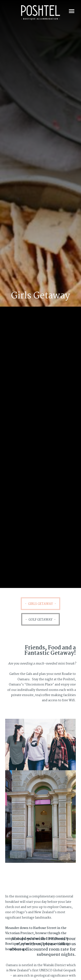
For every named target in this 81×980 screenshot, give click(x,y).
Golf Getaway (40, 620)
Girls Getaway (40, 604)
